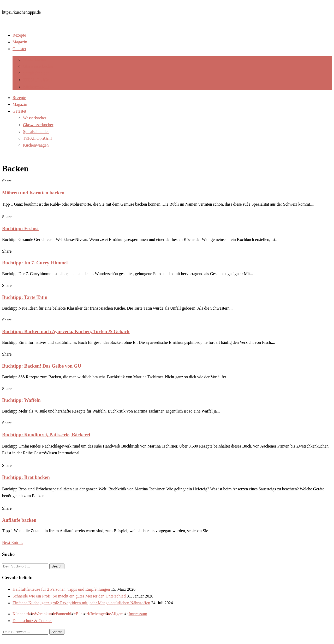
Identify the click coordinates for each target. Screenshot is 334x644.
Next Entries (13, 543)
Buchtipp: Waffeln (21, 400)
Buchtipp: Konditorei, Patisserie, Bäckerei (46, 435)
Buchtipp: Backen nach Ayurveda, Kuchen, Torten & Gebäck (66, 331)
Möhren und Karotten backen (33, 193)
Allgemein (120, 614)
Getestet (19, 49)
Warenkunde (45, 614)
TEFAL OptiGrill (37, 80)
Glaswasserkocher (38, 66)
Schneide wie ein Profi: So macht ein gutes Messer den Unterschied (69, 596)
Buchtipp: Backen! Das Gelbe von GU (42, 366)
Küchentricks (24, 614)
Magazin (20, 42)
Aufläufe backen (19, 520)
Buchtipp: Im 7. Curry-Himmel (35, 263)
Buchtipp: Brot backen (26, 477)
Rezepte (19, 35)
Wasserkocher (35, 59)
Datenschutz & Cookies (32, 621)
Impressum (138, 614)
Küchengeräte (99, 614)
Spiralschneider (36, 73)
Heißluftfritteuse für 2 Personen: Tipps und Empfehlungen (61, 589)
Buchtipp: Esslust (20, 228)
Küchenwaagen (36, 87)
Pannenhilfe (66, 614)
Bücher (82, 614)
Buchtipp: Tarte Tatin (25, 297)
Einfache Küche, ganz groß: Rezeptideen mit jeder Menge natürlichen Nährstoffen (81, 603)
